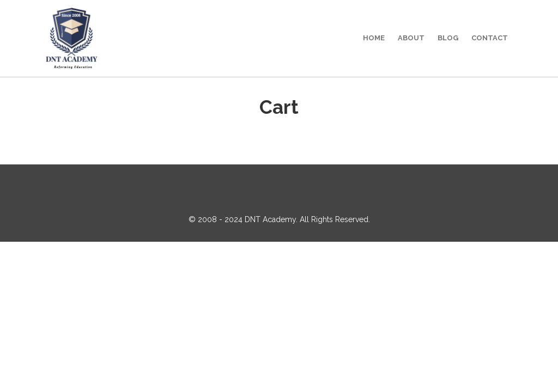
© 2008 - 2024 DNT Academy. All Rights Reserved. (279, 219)
